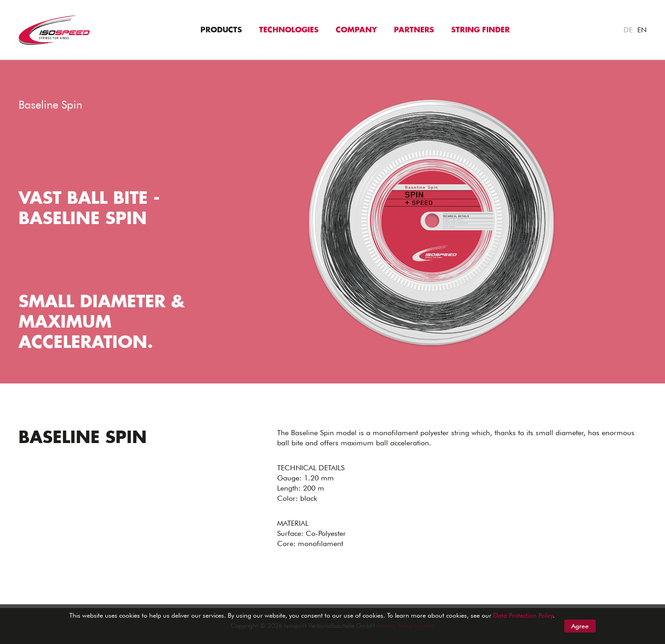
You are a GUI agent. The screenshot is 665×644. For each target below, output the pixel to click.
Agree (580, 626)
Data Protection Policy (523, 615)
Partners (414, 30)
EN (642, 30)
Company (356, 30)
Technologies (289, 30)
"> (4, 65)
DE (628, 30)
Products (221, 30)
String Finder (481, 30)
